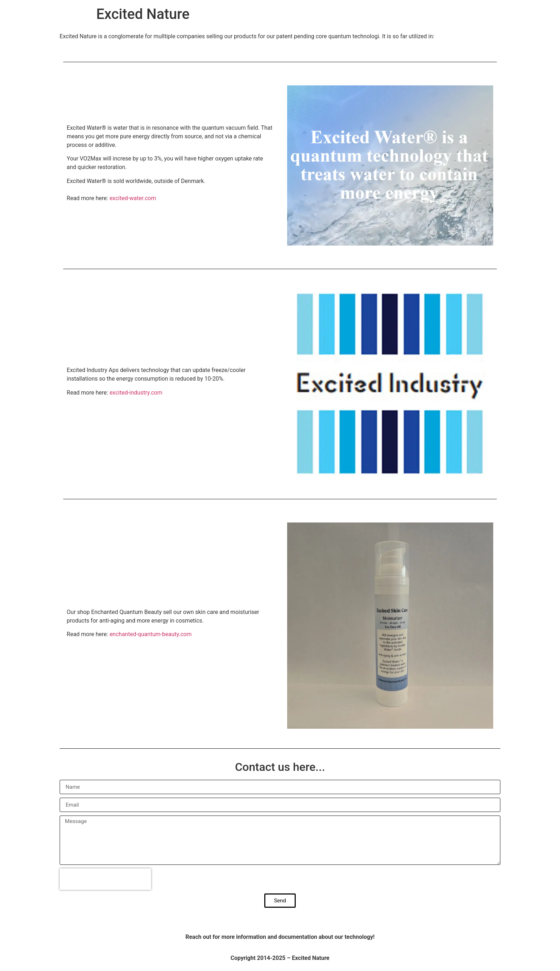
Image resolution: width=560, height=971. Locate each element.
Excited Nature (143, 14)
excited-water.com (133, 198)
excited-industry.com (136, 393)
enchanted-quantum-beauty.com (151, 634)
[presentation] (105, 879)
